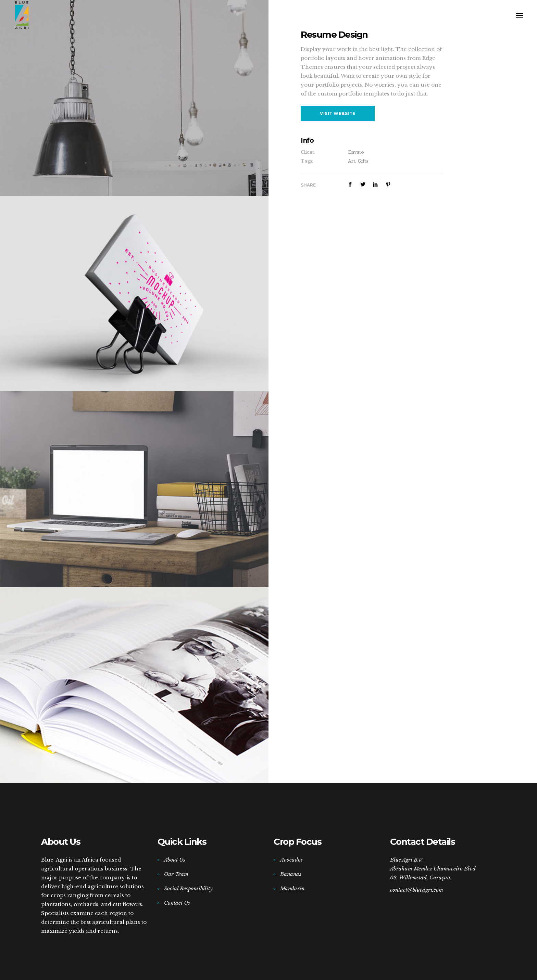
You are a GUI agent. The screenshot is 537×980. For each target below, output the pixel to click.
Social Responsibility (188, 888)
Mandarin (292, 888)
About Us (175, 860)
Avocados (291, 860)
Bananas (291, 874)
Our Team (176, 874)
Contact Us (177, 903)
